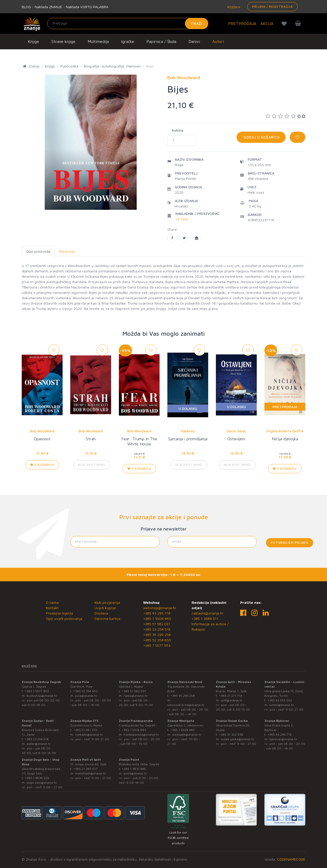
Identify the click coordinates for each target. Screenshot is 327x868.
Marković (188, 431)
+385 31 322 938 (231, 734)
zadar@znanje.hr (39, 744)
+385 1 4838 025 (37, 778)
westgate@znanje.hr (187, 734)
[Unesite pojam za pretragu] (128, 24)
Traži (197, 23)
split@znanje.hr (232, 700)
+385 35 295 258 (157, 635)
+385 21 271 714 (231, 696)
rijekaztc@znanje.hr (89, 734)
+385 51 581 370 (85, 730)
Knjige (33, 41)
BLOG (26, 7)
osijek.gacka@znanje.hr (238, 739)
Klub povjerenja (107, 602)
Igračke (128, 41)
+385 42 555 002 (280, 700)
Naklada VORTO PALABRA (87, 7)
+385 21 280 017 (85, 769)
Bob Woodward (42, 431)
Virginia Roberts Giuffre (285, 431)
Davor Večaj (236, 431)
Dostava (101, 613)
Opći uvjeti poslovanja (64, 618)
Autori (218, 41)
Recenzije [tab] (67, 251)
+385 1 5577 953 (157, 645)
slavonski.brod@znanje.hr (186, 705)
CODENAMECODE (291, 859)
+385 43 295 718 (157, 613)
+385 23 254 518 (157, 629)
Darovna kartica (107, 618)
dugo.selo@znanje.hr (42, 783)
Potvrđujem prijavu (290, 543)
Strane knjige (63, 41)
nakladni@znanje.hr (208, 613)
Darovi (194, 41)
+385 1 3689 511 (205, 618)
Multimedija (98, 41)
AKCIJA (267, 24)
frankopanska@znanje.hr (141, 734)
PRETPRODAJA (242, 24)
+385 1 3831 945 (134, 769)
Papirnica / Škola (161, 41)
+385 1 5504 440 (157, 618)
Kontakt (52, 608)
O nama (52, 602)
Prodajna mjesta (60, 613)
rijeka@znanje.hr (136, 696)
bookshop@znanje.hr (42, 696)
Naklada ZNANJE (48, 7)
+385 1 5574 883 (134, 730)
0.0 (285, 116)
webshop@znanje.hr (160, 608)
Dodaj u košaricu (261, 137)
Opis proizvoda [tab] (38, 251)
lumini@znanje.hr (282, 705)
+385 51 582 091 (157, 624)
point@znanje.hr (135, 773)
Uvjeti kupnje (105, 608)
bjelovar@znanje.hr (283, 739)
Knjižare (233, 7)
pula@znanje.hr (86, 696)
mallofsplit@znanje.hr (91, 773)
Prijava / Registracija (272, 7)
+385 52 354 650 (157, 640)
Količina (178, 130)
